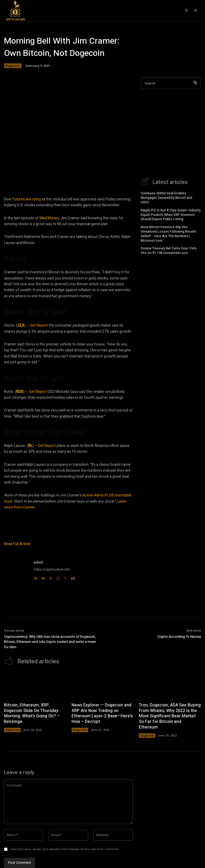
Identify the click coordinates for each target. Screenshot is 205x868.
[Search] (195, 83)
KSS (20, 392)
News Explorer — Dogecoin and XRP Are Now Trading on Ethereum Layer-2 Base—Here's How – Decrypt (102, 713)
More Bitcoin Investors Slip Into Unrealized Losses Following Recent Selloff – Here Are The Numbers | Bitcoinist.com (168, 233)
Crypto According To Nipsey (179, 637)
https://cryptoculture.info (52, 569)
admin (38, 562)
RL (30, 446)
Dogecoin (13, 66)
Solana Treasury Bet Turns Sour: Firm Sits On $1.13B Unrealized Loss (169, 250)
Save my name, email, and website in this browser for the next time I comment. (65, 849)
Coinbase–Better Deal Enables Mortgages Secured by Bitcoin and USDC (166, 198)
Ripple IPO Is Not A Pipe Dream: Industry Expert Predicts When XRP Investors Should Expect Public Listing (171, 215)
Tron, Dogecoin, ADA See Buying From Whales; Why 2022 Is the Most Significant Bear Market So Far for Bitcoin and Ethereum (170, 716)
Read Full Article (17, 544)
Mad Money (49, 218)
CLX (21, 325)
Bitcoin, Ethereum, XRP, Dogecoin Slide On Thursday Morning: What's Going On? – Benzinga (32, 713)
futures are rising (27, 199)
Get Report (39, 325)
